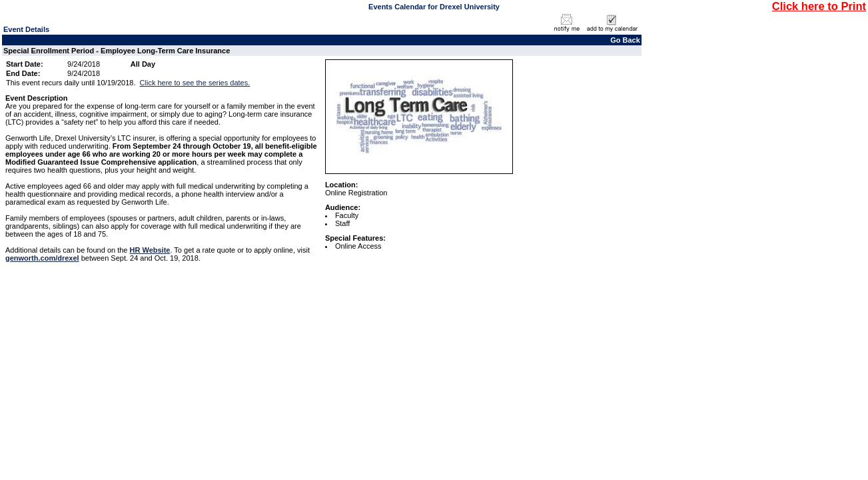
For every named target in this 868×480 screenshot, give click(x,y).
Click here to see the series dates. (195, 83)
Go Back (625, 40)
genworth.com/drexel (42, 258)
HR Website (150, 250)
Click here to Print (819, 6)
